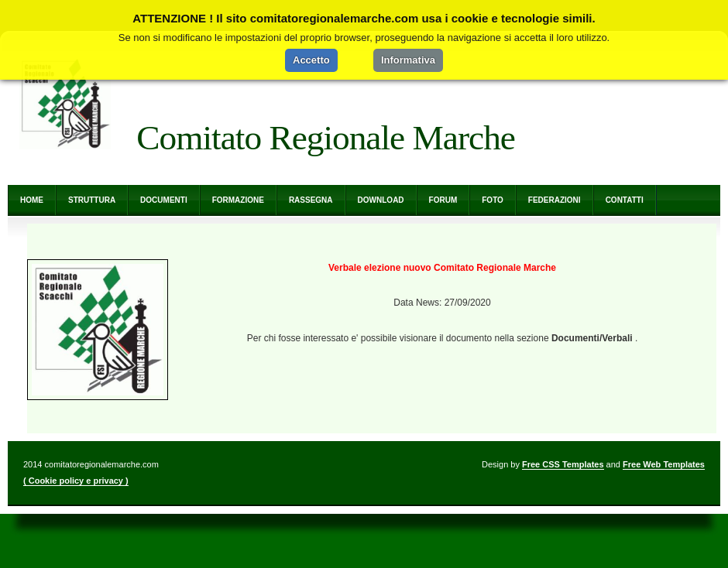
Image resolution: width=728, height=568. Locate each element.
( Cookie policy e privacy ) (76, 481)
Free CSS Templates (563, 464)
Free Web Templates (664, 464)
